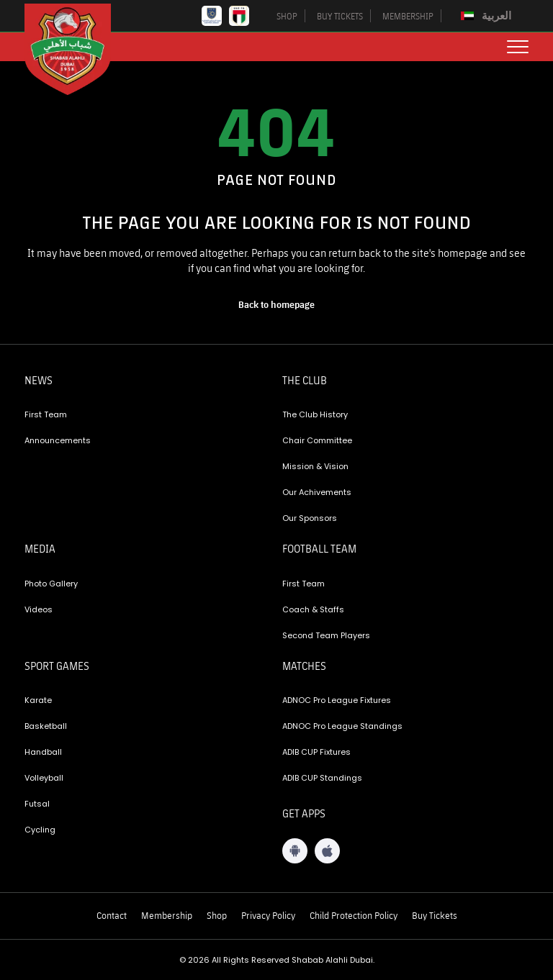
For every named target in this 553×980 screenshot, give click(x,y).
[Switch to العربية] (488, 16)
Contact (112, 915)
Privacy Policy (268, 915)
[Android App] (295, 851)
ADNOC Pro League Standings (342, 726)
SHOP (287, 16)
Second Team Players (326, 635)
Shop (217, 915)
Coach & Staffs (313, 609)
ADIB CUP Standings (322, 778)
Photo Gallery (51, 584)
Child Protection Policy (354, 915)
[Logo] (78, 49)
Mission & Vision (315, 466)
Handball (43, 752)
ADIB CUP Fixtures (316, 752)
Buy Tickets (435, 915)
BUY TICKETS (340, 16)
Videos (39, 609)
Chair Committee (317, 440)
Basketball (46, 726)
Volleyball (44, 778)
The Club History (315, 414)
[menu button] (518, 47)
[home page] (276, 304)
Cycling (40, 830)
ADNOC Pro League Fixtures (337, 700)
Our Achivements (317, 492)
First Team (46, 414)
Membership (167, 915)
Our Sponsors (310, 518)
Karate (38, 700)
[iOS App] (327, 851)
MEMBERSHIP (408, 16)
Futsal (37, 804)
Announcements (58, 440)
